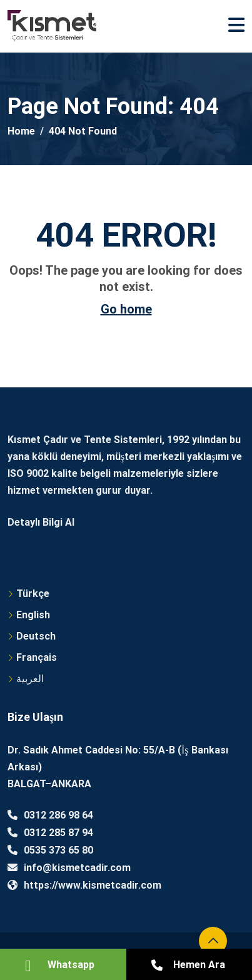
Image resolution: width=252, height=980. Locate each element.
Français (37, 657)
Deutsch (36, 636)
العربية (30, 679)
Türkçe (33, 594)
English (33, 615)
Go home (126, 309)
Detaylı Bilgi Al (41, 522)
